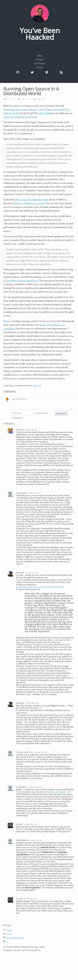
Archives (40, 59)
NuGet (7, 321)
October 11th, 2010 (31, 430)
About (40, 55)
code (27, 99)
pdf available (46, 113)
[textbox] (44, 403)
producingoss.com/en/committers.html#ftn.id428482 (40, 587)
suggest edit (41, 99)
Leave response (61, 413)
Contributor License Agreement (21, 281)
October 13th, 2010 (36, 840)
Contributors (40, 63)
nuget (23, 99)
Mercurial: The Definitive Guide (32, 200)
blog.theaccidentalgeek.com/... (58, 792)
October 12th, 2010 (35, 493)
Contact (40, 67)
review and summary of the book (20, 117)
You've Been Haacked (40, 34)
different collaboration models (29, 203)
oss (31, 99)
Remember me (18, 418)
